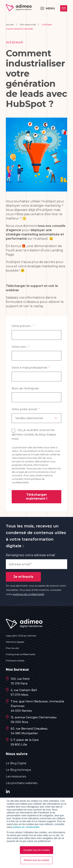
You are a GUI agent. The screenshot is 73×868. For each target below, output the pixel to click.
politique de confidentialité (26, 827)
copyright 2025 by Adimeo (21, 636)
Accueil (10, 24)
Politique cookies (15, 660)
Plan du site (12, 648)
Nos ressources (28, 24)
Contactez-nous (64, 8)
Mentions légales (15, 642)
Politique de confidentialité (21, 654)
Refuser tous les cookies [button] (36, 860)
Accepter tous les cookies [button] (36, 850)
